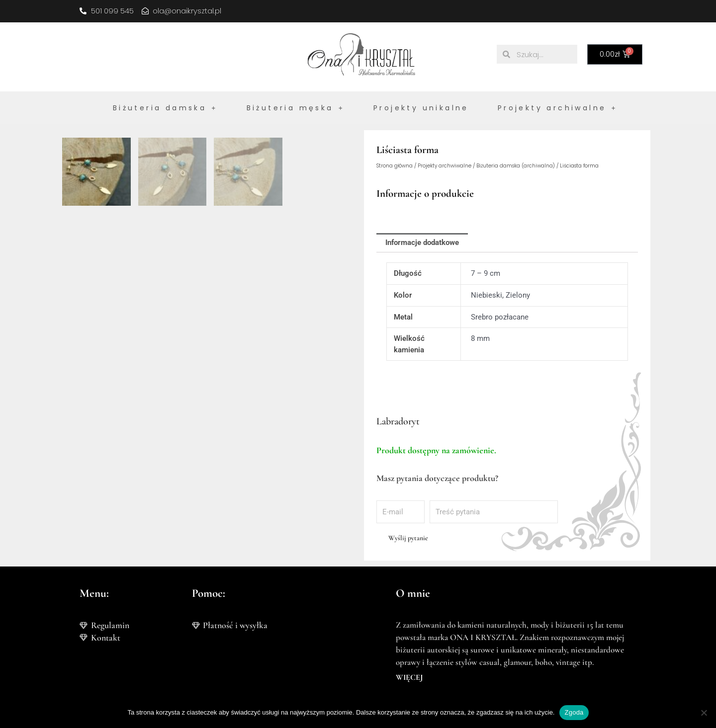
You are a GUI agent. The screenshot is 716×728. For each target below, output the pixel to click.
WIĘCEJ (409, 677)
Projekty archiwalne (558, 108)
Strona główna (395, 166)
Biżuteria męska (296, 108)
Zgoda (574, 712)
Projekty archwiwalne (445, 166)
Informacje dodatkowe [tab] (422, 243)
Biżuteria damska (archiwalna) (516, 166)
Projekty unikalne (421, 108)
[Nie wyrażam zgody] (704, 713)
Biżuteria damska (165, 108)
